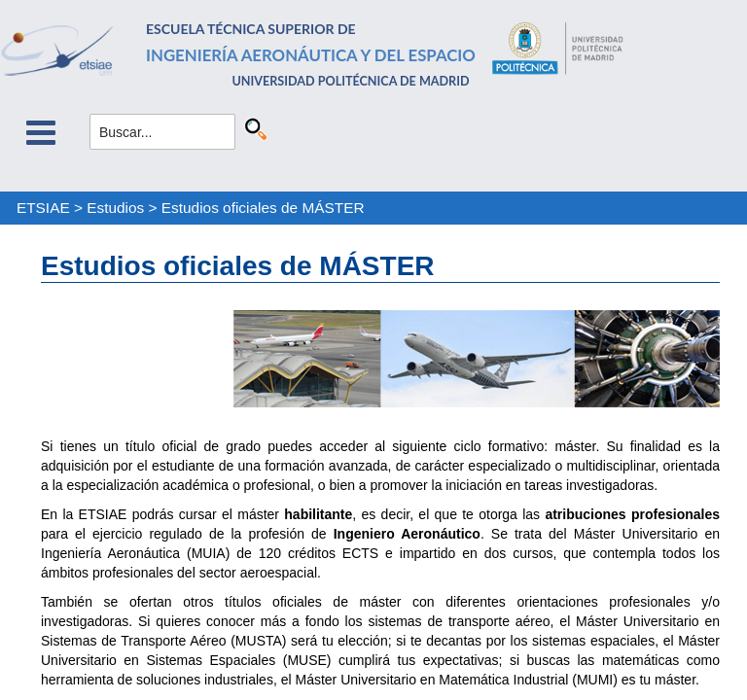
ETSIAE (43, 208)
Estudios (115, 208)
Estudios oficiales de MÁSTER (263, 208)
